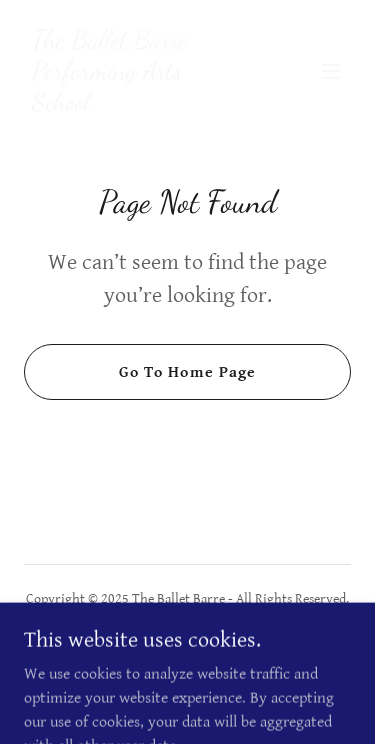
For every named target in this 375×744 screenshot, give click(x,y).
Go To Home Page (187, 372)
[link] (138, 105)
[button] (331, 71)
